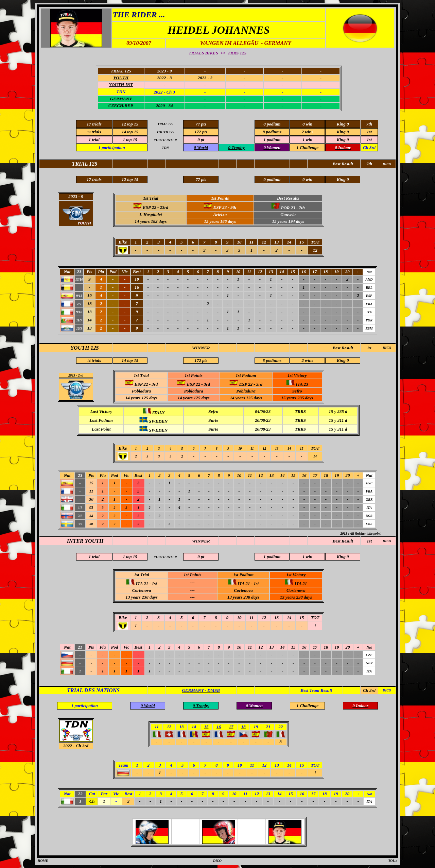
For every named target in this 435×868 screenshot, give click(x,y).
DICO (387, 348)
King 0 (343, 360)
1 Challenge (307, 147)
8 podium (271, 132)
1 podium (272, 140)
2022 (68, 746)
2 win (307, 132)
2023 (72, 375)
